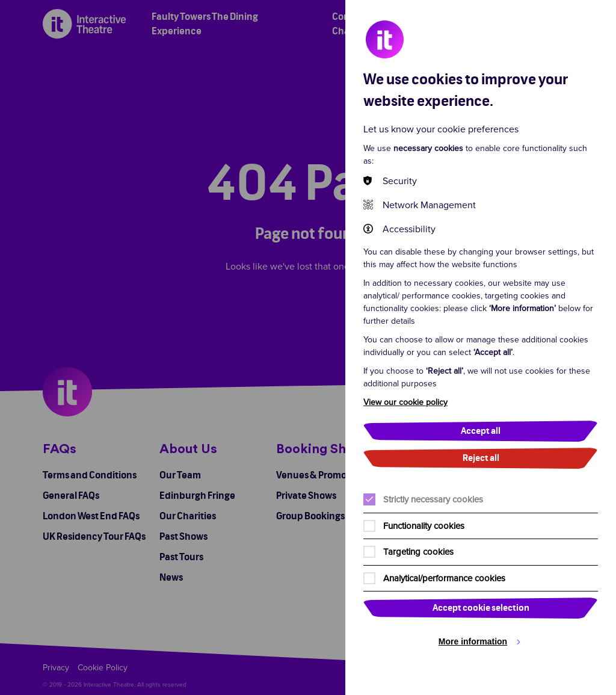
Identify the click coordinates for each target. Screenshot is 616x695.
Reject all (481, 458)
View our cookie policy (405, 402)
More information (473, 641)
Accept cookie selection (481, 608)
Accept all (481, 431)
